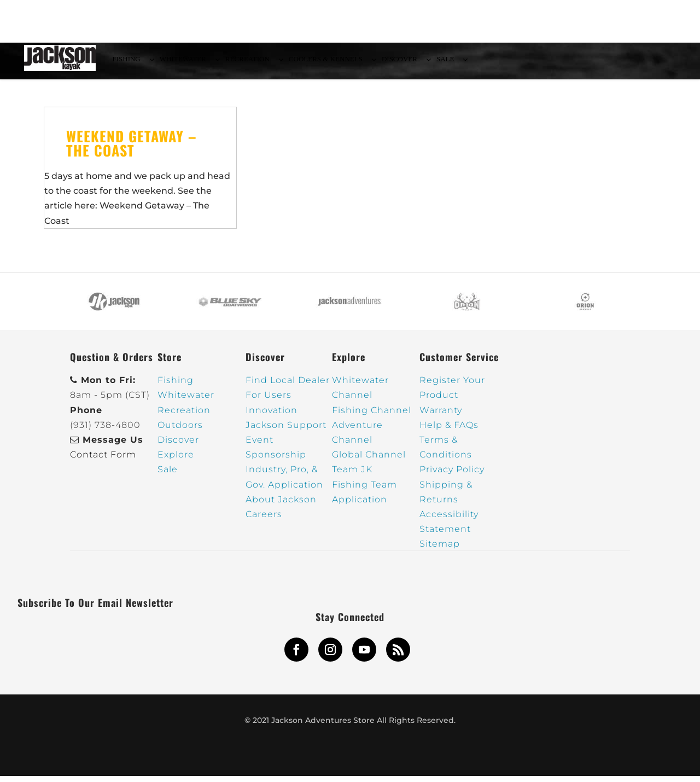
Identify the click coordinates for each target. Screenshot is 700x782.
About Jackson (281, 505)
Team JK (352, 476)
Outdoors (180, 431)
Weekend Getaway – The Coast (132, 149)
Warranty (441, 416)
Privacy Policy (452, 476)
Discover (178, 446)
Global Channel (369, 461)
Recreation (184, 416)
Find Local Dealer (288, 387)
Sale (168, 476)
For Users (269, 401)
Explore (176, 461)
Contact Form (103, 461)
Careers (264, 520)
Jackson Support (286, 431)
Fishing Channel (372, 416)
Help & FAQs (449, 431)
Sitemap (440, 550)
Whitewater (186, 401)
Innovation (272, 416)
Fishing (176, 387)
